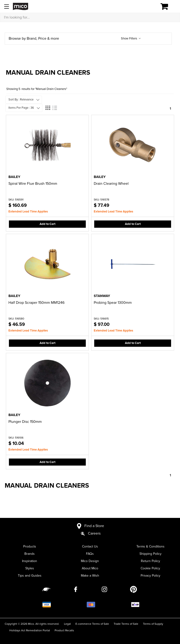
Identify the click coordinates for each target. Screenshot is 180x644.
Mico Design (90, 561)
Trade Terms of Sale (126, 624)
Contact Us (90, 546)
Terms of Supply (153, 624)
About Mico (90, 568)
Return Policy (150, 561)
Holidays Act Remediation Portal (30, 630)
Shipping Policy (150, 554)
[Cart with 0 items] (167, 7)
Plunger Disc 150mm (25, 422)
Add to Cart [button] (47, 224)
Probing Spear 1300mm (113, 303)
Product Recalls (64, 630)
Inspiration (30, 561)
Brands (30, 554)
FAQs (90, 554)
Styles (30, 568)
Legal (67, 624)
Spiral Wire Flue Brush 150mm (33, 184)
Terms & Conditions (150, 546)
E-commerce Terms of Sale (92, 624)
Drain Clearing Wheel (111, 184)
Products (30, 546)
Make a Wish (90, 576)
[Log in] (148, 7)
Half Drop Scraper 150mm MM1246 (36, 303)
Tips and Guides (30, 576)
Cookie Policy (150, 568)
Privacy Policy (150, 576)
